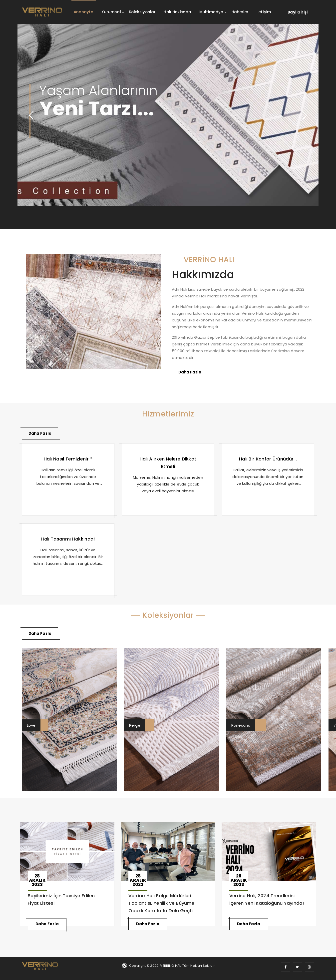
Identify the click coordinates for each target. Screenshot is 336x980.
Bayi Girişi (298, 12)
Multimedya (211, 12)
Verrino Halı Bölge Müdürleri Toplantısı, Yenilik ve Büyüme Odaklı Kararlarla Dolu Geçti (161, 903)
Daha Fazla (190, 372)
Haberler (240, 12)
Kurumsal (111, 12)
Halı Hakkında (177, 12)
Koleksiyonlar (142, 12)
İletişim (264, 12)
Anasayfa (84, 12)
